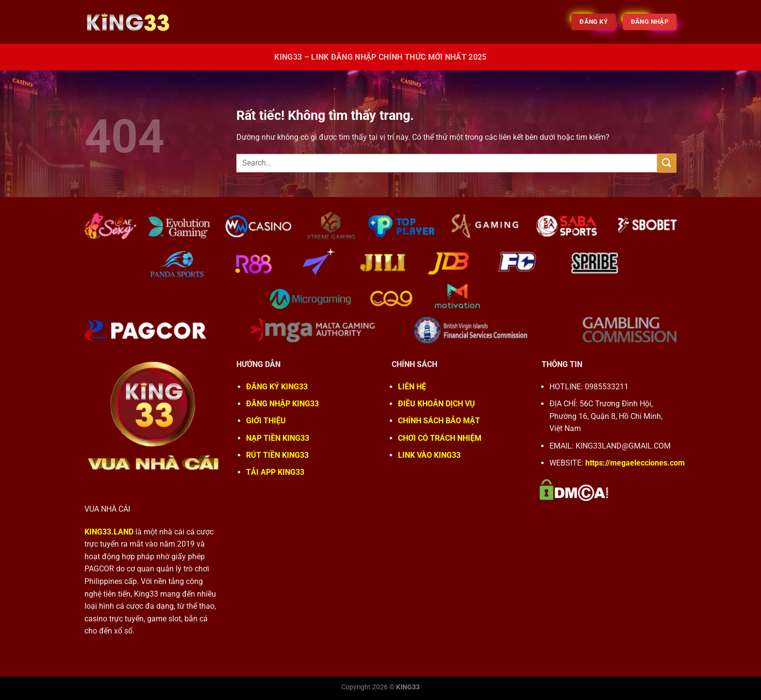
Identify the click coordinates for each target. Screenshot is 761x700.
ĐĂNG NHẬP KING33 (282, 404)
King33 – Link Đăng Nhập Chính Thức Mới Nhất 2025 (380, 57)
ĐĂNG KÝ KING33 (277, 387)
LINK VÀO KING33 (429, 455)
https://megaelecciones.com (635, 463)
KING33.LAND (109, 532)
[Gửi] (667, 163)
